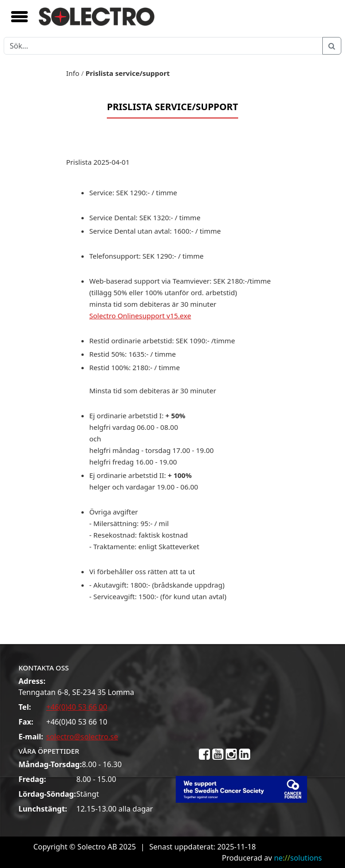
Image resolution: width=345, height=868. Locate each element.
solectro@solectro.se (82, 737)
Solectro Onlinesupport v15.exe (140, 316)
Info (73, 73)
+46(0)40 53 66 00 (77, 707)
